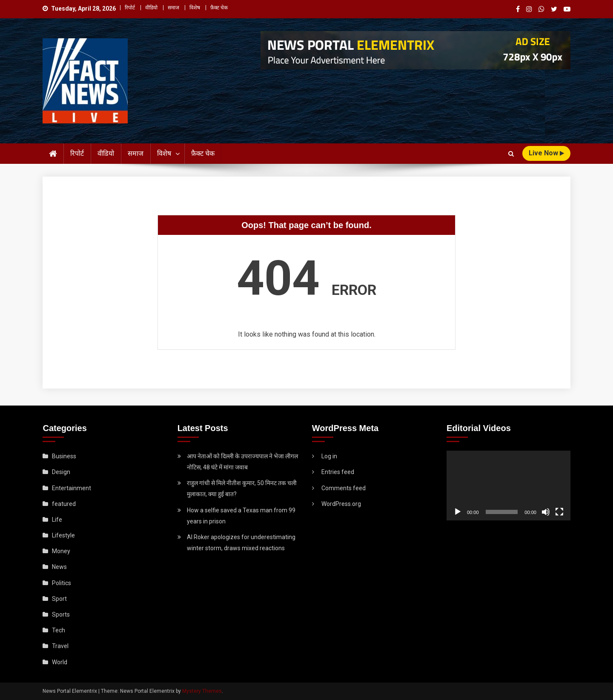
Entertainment (72, 488)
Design (61, 472)
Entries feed (338, 472)
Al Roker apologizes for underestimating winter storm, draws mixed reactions (241, 543)
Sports (61, 614)
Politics (62, 583)
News (59, 567)
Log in (329, 456)
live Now (546, 153)
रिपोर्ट (130, 8)
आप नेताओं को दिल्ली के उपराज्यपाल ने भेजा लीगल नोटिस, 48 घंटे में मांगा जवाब (242, 462)
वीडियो (151, 8)
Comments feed (344, 488)
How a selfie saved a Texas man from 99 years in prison (241, 516)
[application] (508, 486)
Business (64, 456)
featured (64, 504)
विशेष (195, 8)
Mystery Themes (202, 691)
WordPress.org (341, 504)
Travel (60, 646)
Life (57, 520)
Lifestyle (63, 535)
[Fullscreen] (559, 512)
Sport (59, 599)
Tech (59, 630)
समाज (173, 8)
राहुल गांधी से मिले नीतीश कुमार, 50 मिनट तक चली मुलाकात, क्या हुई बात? (242, 489)
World (60, 662)
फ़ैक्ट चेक (219, 8)
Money (61, 551)
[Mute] (546, 512)
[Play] (458, 512)
